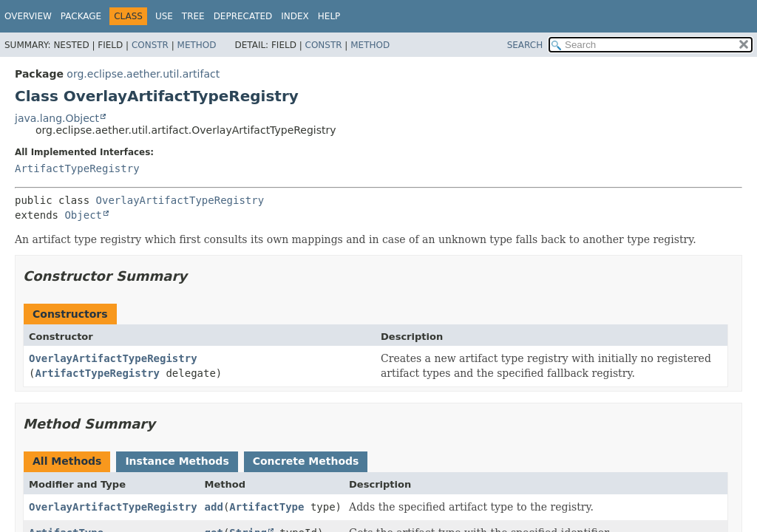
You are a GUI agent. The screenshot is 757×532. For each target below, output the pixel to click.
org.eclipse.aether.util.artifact (143, 74)
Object (83, 215)
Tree (193, 16)
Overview (28, 16)
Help (329, 16)
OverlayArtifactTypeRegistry (180, 200)
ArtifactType (267, 507)
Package (81, 16)
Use (164, 16)
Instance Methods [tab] (177, 461)
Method (197, 45)
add (214, 507)
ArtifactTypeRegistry (77, 168)
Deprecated (243, 16)
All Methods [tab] (67, 461)
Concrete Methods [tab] (306, 461)
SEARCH (525, 45)
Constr (150, 45)
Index (295, 16)
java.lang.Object (57, 118)
